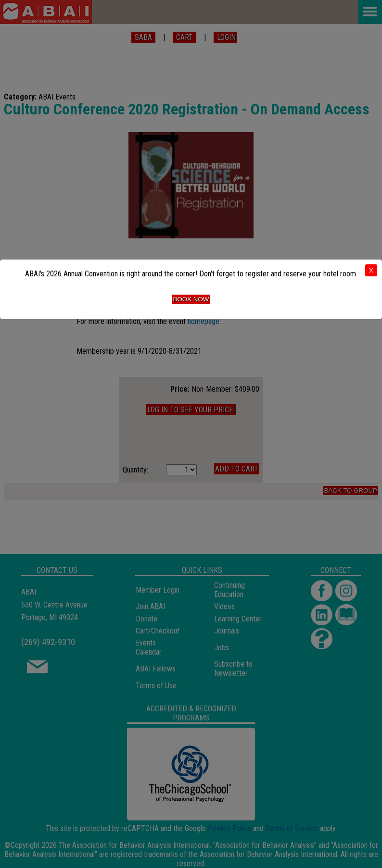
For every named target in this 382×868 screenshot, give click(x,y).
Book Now (191, 299)
